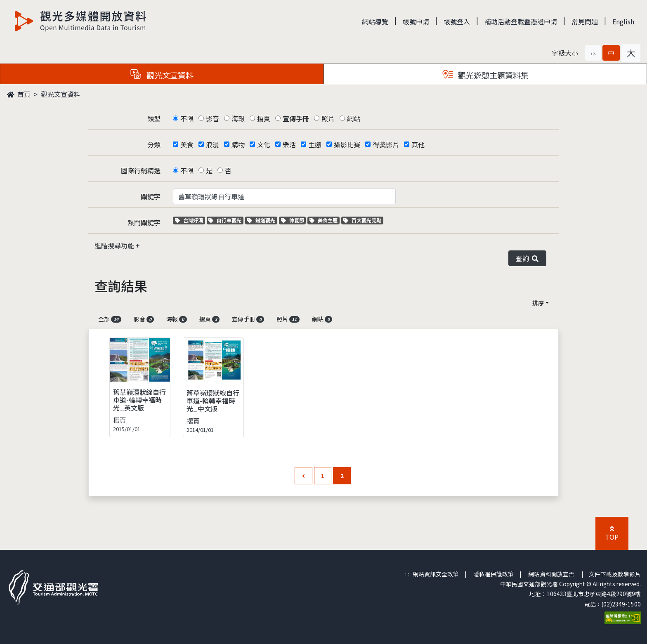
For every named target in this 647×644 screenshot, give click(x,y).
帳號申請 (416, 21)
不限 (187, 118)
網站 (354, 118)
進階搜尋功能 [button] (115, 245)
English (623, 21)
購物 (238, 144)
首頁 (19, 94)
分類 (154, 144)
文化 (264, 144)
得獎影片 (386, 144)
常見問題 (585, 21)
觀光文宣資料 (61, 94)
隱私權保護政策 (494, 574)
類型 (154, 118)
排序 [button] (538, 303)
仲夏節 (294, 220)
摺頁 (264, 118)
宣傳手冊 (296, 118)
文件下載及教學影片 (615, 574)
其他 (418, 144)
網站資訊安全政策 (436, 574)
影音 (213, 118)
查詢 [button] (527, 258)
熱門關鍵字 (144, 222)
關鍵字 (151, 196)
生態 (315, 144)
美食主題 (325, 220)
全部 (110, 319)
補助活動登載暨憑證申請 (521, 21)
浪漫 (213, 144)
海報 (238, 118)
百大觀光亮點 (362, 220)
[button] (593, 53)
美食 (187, 144)
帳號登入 (457, 21)
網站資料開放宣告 (551, 574)
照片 (328, 118)
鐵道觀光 (262, 220)
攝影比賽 (347, 144)
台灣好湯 (190, 220)
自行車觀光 (225, 220)
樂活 (289, 144)
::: (407, 574)
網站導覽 (375, 21)
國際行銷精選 (141, 170)
